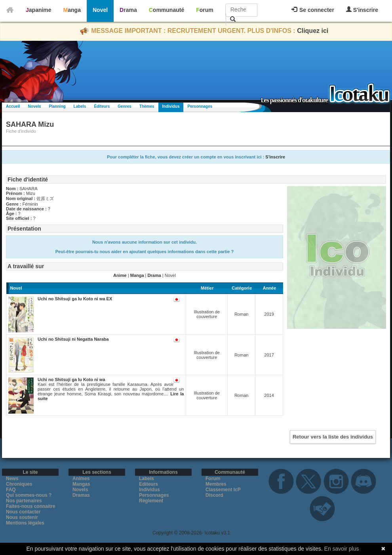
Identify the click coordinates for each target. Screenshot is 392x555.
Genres (124, 106)
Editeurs (148, 484)
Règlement (151, 501)
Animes (81, 479)
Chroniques (19, 484)
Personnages (200, 106)
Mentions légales (25, 523)
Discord (214, 495)
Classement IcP (223, 490)
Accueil (13, 106)
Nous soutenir (22, 517)
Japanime (39, 10)
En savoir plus (342, 549)
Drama (128, 10)
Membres (216, 484)
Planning (57, 106)
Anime (120, 275)
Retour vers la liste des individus (333, 437)
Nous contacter (23, 512)
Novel (100, 10)
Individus (171, 106)
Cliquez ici (313, 31)
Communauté (167, 10)
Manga (72, 10)
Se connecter (313, 10)
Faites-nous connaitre (31, 506)
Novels (35, 106)
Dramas (81, 495)
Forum (205, 10)
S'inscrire (362, 10)
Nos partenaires (24, 501)
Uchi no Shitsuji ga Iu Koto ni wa (71, 380)
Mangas (81, 484)
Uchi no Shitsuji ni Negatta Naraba (73, 339)
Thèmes (147, 106)
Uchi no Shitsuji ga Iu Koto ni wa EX (75, 299)
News (12, 479)
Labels (80, 106)
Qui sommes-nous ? (29, 495)
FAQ (11, 490)
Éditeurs (102, 106)
